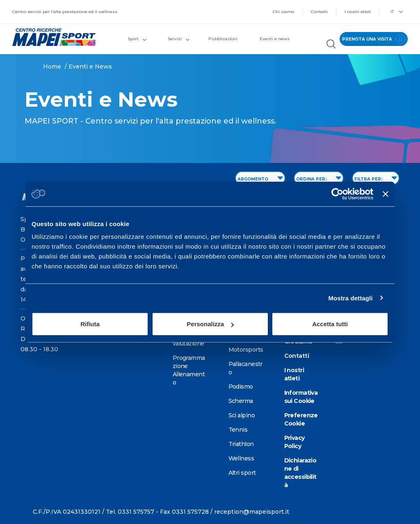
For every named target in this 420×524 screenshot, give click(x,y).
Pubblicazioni (223, 39)
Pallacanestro (245, 368)
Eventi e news (275, 39)
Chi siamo (283, 12)
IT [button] (397, 12)
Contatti (319, 12)
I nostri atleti (358, 12)
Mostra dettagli (350, 298)
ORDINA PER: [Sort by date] (319, 178)
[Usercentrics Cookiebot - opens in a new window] (337, 194)
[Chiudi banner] (386, 194)
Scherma (241, 401)
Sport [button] (137, 39)
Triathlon (241, 444)
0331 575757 (136, 512)
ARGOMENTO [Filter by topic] (260, 178)
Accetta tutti (330, 324)
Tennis (238, 430)
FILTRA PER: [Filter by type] (376, 178)
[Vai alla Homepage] (52, 37)
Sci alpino (242, 415)
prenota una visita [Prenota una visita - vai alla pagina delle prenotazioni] (374, 39)
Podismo (241, 387)
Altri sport (242, 473)
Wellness (241, 458)
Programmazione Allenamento (189, 370)
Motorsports (246, 350)
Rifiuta (90, 324)
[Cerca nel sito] (331, 45)
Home (52, 66)
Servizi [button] (179, 39)
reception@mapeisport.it (252, 512)
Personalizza (210, 324)
